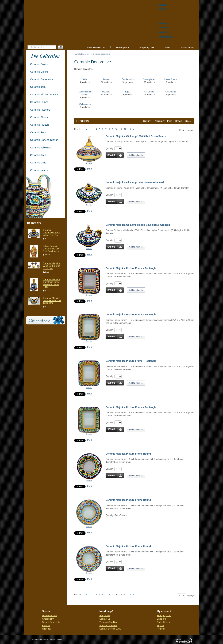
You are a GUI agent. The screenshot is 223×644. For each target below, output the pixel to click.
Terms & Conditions (109, 622)
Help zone (105, 615)
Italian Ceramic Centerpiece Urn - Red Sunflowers (52, 249)
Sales (188, 121)
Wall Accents (85, 104)
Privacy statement (108, 625)
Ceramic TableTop (41, 147)
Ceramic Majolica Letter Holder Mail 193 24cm (52, 301)
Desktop (106, 92)
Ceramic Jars (38, 87)
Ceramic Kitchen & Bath (44, 94)
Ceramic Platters (40, 125)
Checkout (162, 619)
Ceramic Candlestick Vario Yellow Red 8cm (52, 233)
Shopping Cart (147, 48)
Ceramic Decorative (42, 79)
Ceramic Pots (38, 132)
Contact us (105, 619)
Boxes (106, 79)
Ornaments (171, 92)
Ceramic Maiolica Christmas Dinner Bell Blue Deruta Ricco (52, 283)
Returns (46, 625)
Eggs (128, 92)
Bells (85, 79)
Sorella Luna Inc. (82, 54)
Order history (163, 622)
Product (158, 121)
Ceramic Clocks (39, 72)
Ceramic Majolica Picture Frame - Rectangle (131, 268)
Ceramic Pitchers (40, 110)
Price (170, 121)
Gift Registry (122, 48)
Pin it (90, 169)
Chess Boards (171, 79)
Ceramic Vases (39, 170)
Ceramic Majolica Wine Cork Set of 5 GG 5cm (52, 266)
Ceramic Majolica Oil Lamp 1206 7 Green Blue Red (135, 182)
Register (161, 629)
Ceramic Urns (38, 162)
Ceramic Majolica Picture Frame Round (128, 454)
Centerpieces (149, 79)
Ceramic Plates (39, 117)
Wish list (46, 629)
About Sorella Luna (96, 48)
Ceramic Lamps (39, 102)
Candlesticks (128, 79)
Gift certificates (50, 615)
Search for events (51, 622)
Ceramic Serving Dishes (44, 140)
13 (130, 129)
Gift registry (48, 619)
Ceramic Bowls (39, 64)
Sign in (160, 625)
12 (125, 129)
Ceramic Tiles (38, 155)
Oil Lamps (149, 92)
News (167, 48)
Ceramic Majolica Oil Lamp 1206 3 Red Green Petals (136, 136)
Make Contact (187, 48)
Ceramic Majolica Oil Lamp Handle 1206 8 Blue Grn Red (138, 225)
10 (116, 129)
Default (179, 121)
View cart (164, 23)
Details (89, 163)
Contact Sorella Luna (110, 629)
